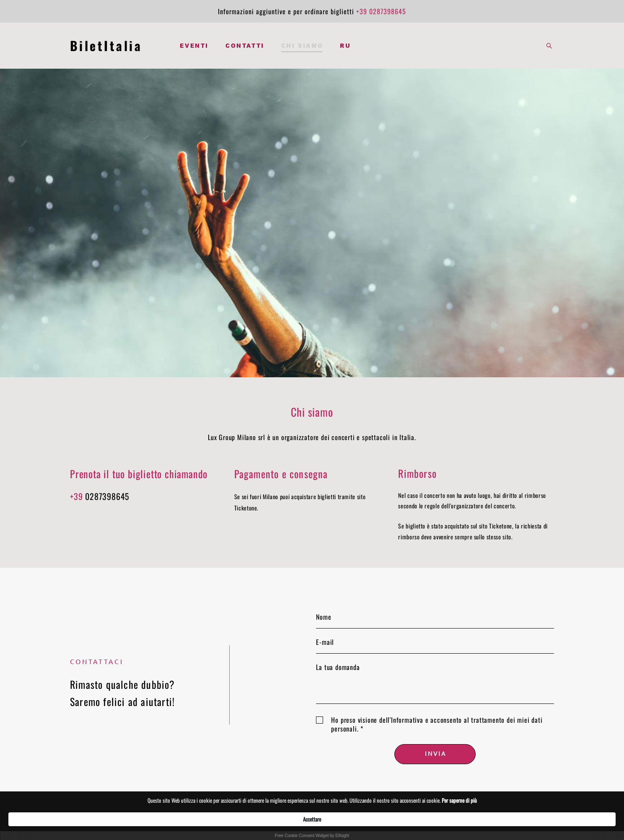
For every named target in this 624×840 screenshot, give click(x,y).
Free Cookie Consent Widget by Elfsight (312, 836)
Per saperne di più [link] (435, 819)
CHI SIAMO (302, 46)
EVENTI (194, 46)
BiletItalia (106, 46)
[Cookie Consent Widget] (312, 823)
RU (345, 46)
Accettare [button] (483, 819)
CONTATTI (245, 46)
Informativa (407, 720)
